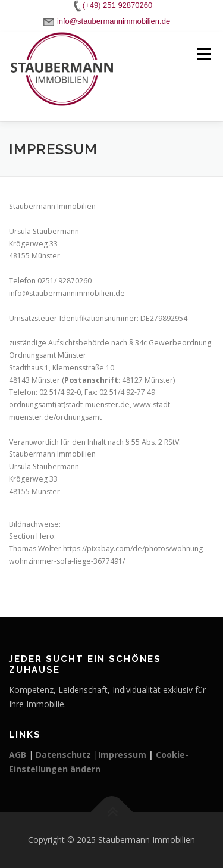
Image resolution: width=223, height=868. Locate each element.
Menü (203, 54)
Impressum (122, 755)
